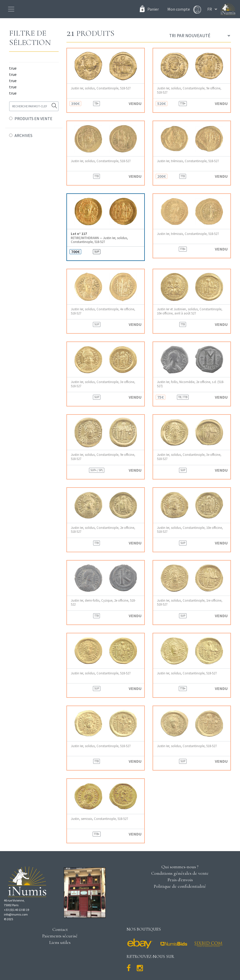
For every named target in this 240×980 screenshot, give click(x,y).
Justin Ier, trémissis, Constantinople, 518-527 (188, 161)
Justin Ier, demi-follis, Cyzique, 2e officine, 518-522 (103, 602)
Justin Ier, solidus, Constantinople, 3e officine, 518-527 (103, 384)
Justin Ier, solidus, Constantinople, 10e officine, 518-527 (190, 530)
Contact (60, 929)
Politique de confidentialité (180, 886)
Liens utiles (60, 942)
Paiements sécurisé (60, 936)
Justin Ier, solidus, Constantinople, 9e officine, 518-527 (189, 90)
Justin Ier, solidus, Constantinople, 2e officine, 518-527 (103, 530)
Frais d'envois (180, 880)
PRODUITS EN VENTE (33, 119)
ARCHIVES (23, 135)
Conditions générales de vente (180, 873)
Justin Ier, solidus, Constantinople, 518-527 (101, 88)
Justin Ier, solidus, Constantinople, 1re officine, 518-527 (190, 602)
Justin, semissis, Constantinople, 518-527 (99, 819)
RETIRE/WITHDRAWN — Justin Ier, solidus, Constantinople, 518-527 (99, 238)
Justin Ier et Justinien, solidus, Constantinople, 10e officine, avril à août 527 (190, 311)
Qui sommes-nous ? (180, 867)
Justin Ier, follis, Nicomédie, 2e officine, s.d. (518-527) (191, 384)
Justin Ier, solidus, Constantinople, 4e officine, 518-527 (103, 311)
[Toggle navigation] (11, 9)
